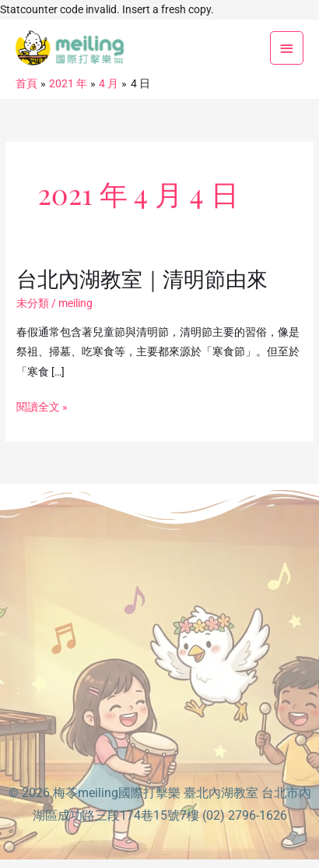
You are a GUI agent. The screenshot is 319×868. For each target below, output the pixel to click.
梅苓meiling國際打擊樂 (117, 793)
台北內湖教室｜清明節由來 (142, 278)
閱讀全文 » (42, 407)
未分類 (33, 303)
